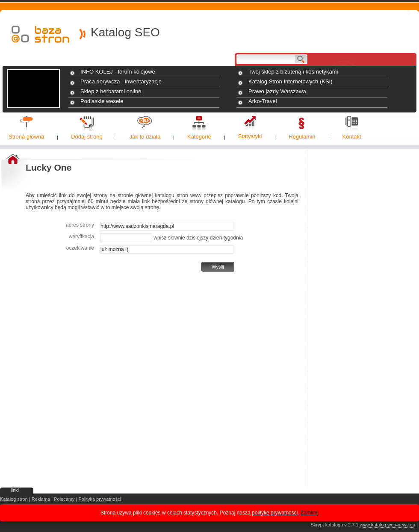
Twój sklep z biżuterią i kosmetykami (293, 72)
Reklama (41, 499)
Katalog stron (14, 499)
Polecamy (64, 499)
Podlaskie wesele (102, 101)
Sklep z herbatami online (111, 91)
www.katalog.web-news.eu (387, 525)
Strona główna (26, 137)
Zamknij (310, 513)
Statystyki (250, 136)
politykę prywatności (275, 513)
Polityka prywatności (100, 499)
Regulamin (302, 137)
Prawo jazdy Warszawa (277, 91)
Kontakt (352, 137)
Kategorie (199, 137)
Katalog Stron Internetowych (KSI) (291, 81)
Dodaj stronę (87, 137)
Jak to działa (145, 137)
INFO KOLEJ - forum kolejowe (118, 72)
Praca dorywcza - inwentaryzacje (121, 81)
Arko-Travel (263, 101)
